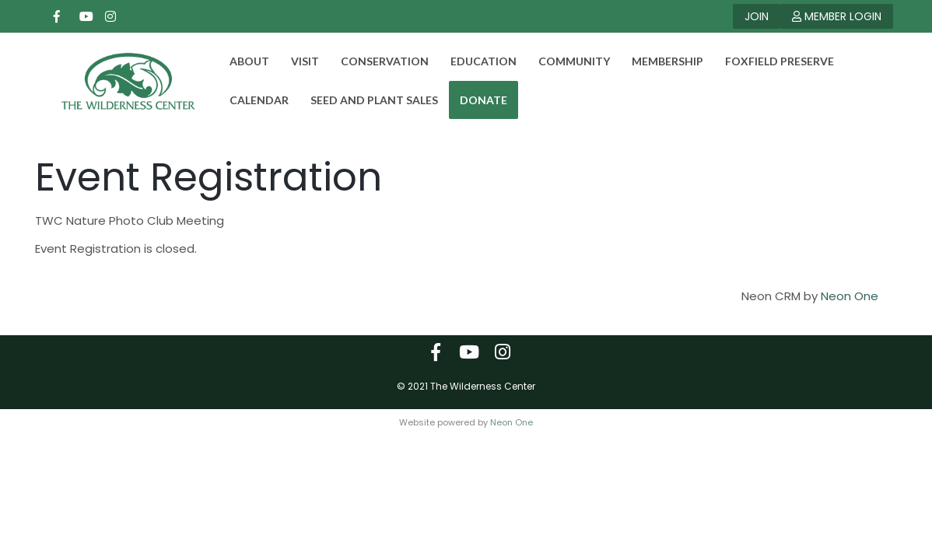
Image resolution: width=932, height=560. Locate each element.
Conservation (375, 61)
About (240, 61)
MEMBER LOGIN (837, 16)
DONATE (474, 100)
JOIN (757, 16)
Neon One (850, 305)
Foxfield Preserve (770, 61)
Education (474, 61)
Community (565, 61)
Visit (296, 61)
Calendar (250, 100)
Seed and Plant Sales (365, 100)
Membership (658, 61)
